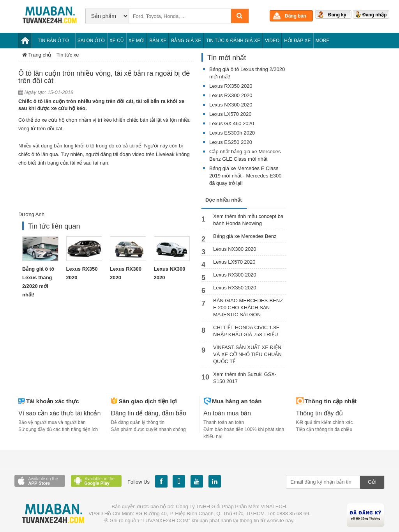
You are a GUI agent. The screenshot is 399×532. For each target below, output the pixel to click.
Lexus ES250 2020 (231, 142)
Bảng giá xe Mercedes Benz (245, 236)
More (323, 41)
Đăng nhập (374, 15)
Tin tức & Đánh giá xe (233, 41)
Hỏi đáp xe (297, 41)
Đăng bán (296, 16)
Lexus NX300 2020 (231, 105)
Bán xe (158, 41)
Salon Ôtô (91, 41)
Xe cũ (117, 41)
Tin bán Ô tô (53, 41)
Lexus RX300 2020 (231, 95)
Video (272, 41)
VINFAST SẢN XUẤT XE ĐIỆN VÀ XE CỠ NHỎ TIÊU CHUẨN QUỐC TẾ (247, 354)
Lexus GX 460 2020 (232, 123)
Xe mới (137, 41)
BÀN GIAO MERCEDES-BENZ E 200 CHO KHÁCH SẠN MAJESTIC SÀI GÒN (248, 308)
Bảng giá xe (186, 41)
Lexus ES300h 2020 (232, 133)
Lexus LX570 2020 (230, 114)
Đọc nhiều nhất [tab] (224, 200)
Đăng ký (337, 15)
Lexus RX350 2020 (231, 86)
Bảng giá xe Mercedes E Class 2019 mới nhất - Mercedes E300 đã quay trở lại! (245, 176)
